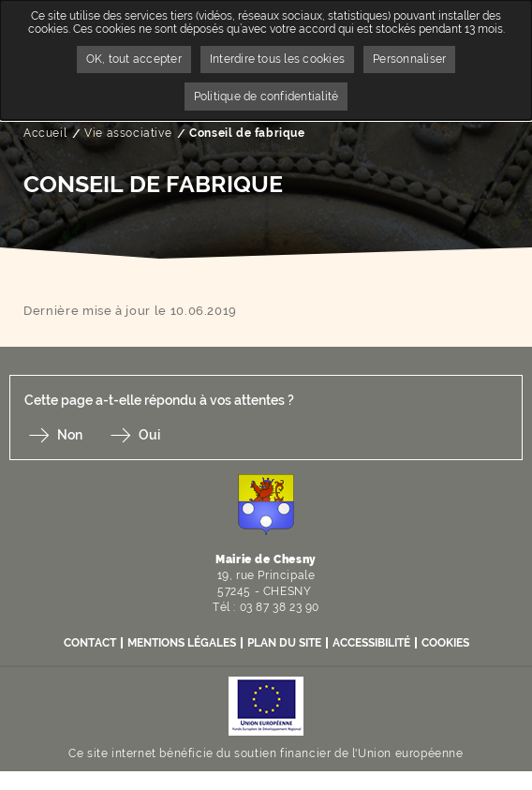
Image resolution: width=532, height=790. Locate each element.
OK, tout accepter (134, 59)
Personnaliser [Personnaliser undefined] (409, 59)
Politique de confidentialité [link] (266, 97)
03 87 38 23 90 (280, 607)
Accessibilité (371, 643)
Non (70, 435)
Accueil (45, 133)
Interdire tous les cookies (277, 59)
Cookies (445, 643)
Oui (149, 435)
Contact (90, 643)
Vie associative (128, 133)
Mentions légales (182, 643)
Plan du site (284, 643)
